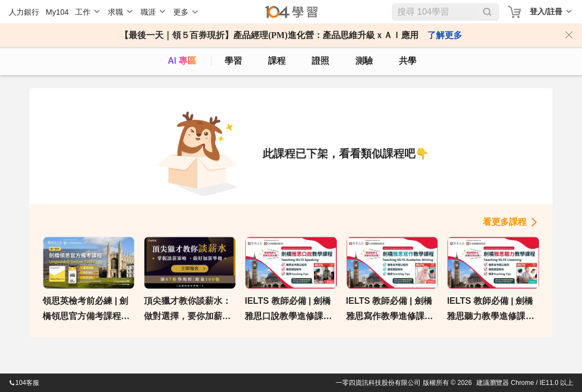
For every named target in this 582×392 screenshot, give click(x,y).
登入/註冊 (546, 11)
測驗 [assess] (364, 61)
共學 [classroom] (408, 61)
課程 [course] (277, 61)
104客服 (24, 383)
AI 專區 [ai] (182, 61)
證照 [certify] (320, 61)
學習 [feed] (233, 61)
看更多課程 (505, 222)
